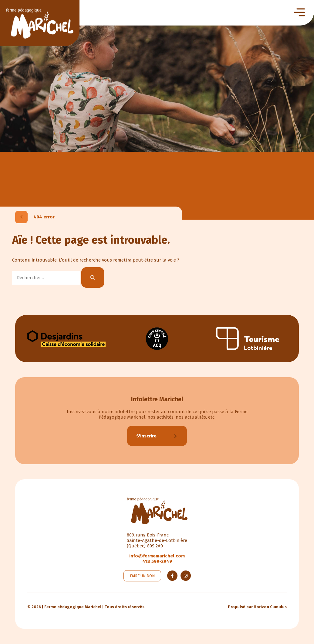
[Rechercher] (93, 277)
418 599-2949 (157, 561)
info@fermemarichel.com (157, 556)
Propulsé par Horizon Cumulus (257, 607)
